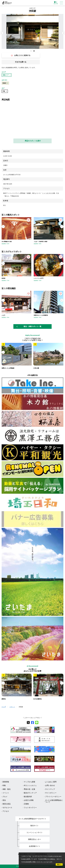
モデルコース (7, 808)
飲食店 (5, 83)
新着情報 (6, 782)
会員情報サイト (35, 846)
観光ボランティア (30, 793)
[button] (63, 33)
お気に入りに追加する (21, 55)
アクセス (6, 811)
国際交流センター (35, 839)
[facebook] (32, 723)
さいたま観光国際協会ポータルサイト (32, 819)
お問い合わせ (50, 785)
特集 (4, 785)
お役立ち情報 (29, 800)
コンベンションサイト (35, 832)
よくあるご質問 (51, 782)
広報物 (26, 804)
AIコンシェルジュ (30, 785)
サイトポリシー (51, 793)
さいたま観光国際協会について (54, 801)
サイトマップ (50, 789)
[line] (37, 723)
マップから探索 (29, 782)
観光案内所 (28, 797)
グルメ (5, 797)
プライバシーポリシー (53, 797)
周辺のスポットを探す (33, 141)
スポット (12, 707)
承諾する (59, 864)
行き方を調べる (21, 62)
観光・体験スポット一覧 (29, 326)
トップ (4, 707)
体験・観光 (7, 789)
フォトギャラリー (30, 808)
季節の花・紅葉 (29, 789)
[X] (28, 723)
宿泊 (4, 800)
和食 (5, 91)
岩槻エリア (7, 75)
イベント (6, 793)
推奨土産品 (7, 804)
